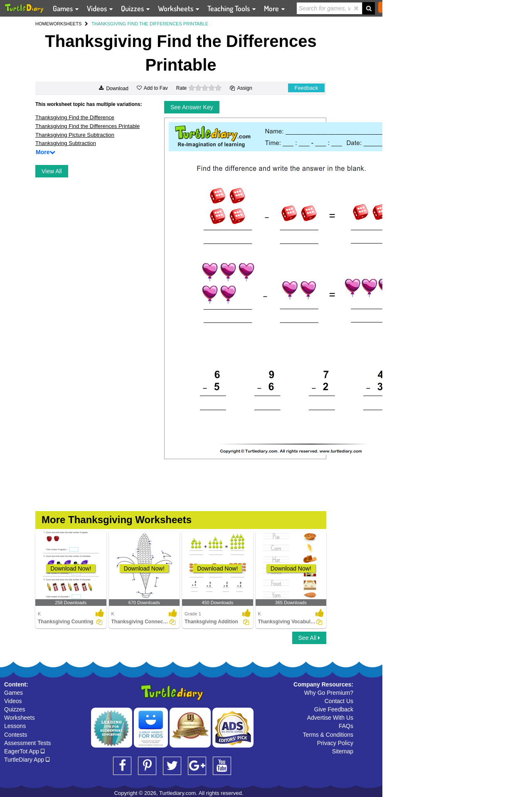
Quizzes (15, 709)
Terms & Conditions (328, 735)
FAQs (346, 726)
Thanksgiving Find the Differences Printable (87, 126)
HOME (42, 24)
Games (14, 693)
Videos (13, 701)
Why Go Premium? (329, 693)
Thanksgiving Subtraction (66, 143)
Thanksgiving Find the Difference (75, 117)
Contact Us (339, 701)
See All (309, 638)
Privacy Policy (335, 743)
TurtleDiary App (27, 760)
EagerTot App (24, 751)
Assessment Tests (28, 743)
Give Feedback (334, 709)
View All (52, 171)
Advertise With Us (330, 718)
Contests (16, 735)
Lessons (15, 726)
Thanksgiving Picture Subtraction (75, 135)
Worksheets (20, 718)
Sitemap (343, 751)
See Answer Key (192, 107)
